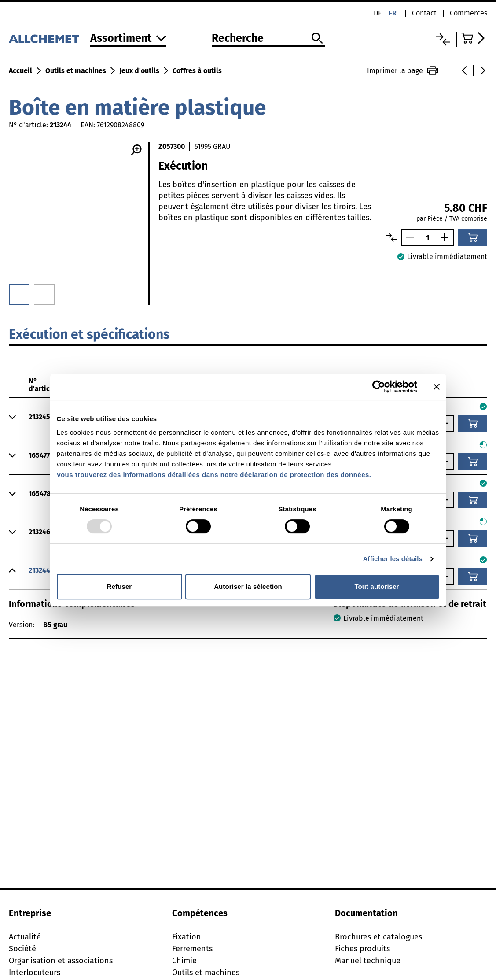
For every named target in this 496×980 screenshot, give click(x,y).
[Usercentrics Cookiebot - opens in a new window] (379, 387)
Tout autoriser (377, 586)
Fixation (187, 937)
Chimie (184, 961)
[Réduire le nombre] (408, 237)
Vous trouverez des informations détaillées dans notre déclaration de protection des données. (214, 475)
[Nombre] (427, 238)
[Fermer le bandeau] (437, 387)
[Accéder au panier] (474, 38)
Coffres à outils (197, 71)
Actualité (25, 937)
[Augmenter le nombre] (447, 237)
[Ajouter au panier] (473, 237)
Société (22, 949)
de (378, 13)
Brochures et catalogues (378, 937)
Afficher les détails (393, 559)
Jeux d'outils (139, 71)
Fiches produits (362, 949)
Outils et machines (76, 71)
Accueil (20, 71)
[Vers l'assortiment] (128, 39)
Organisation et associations (61, 961)
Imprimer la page (402, 70)
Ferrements (192, 949)
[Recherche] (268, 39)
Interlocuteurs (35, 973)
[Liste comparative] (443, 39)
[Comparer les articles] (391, 237)
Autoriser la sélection (248, 586)
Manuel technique (368, 961)
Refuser (119, 586)
